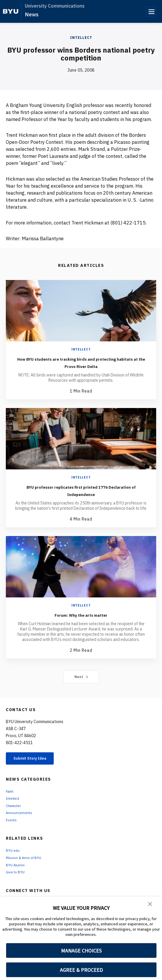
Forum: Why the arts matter (81, 615)
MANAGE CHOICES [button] (81, 951)
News (32, 14)
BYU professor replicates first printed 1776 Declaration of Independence (81, 490)
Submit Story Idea (36, 759)
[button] (150, 905)
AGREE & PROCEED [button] (81, 970)
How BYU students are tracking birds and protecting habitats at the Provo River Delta (81, 362)
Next (81, 677)
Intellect (81, 38)
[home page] (11, 11)
